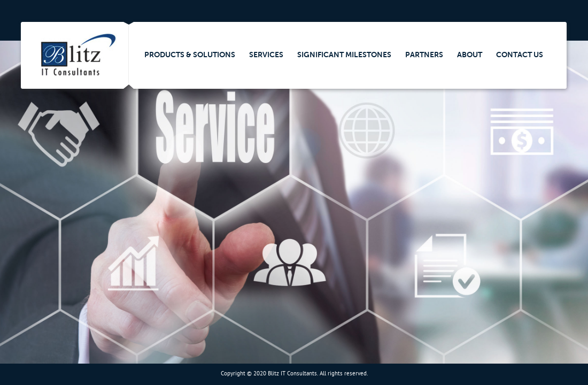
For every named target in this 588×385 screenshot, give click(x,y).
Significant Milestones (344, 55)
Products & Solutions (190, 55)
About (470, 55)
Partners (424, 55)
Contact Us (520, 55)
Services (266, 55)
